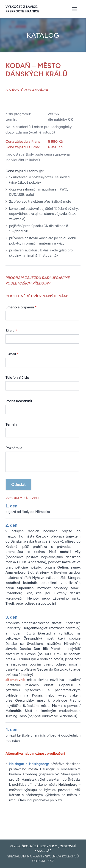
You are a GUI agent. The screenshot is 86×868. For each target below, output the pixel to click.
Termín (11, 424)
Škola (11, 331)
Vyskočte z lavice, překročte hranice (22, 9)
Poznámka (14, 448)
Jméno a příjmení (21, 307)
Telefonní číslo (17, 377)
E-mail (12, 354)
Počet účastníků (19, 401)
